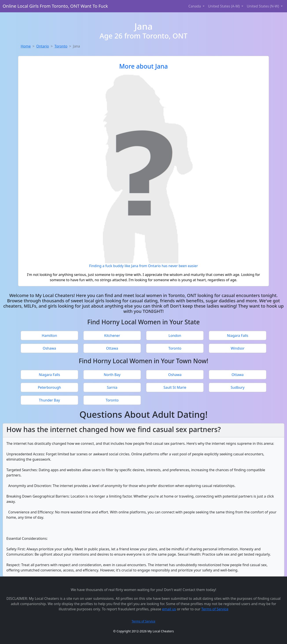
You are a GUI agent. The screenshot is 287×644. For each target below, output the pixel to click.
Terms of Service (215, 609)
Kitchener (112, 336)
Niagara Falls (238, 336)
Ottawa (112, 348)
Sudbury (238, 387)
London (175, 336)
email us (169, 609)
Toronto (61, 46)
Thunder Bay (50, 400)
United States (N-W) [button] (263, 6)
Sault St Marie (175, 387)
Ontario (43, 46)
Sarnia (112, 387)
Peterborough (49, 387)
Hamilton (49, 336)
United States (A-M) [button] (224, 6)
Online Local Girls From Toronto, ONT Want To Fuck (55, 6)
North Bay (112, 375)
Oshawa (49, 348)
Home (26, 46)
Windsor (238, 348)
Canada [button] (195, 6)
